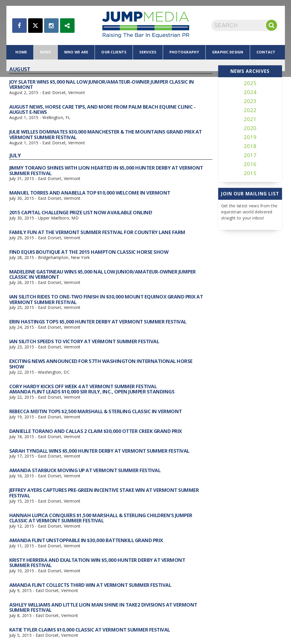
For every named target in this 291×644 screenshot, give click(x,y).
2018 (250, 146)
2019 (250, 137)
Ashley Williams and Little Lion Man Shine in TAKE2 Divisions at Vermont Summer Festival (103, 607)
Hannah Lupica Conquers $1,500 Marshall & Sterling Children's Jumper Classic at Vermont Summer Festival (101, 518)
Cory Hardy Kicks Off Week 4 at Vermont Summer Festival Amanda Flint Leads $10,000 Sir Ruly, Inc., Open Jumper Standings (92, 389)
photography (184, 52)
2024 (250, 92)
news (45, 52)
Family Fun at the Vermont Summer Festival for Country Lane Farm (97, 232)
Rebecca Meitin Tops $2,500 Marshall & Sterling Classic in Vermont (96, 411)
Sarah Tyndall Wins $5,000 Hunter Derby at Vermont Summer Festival (99, 451)
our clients (114, 52)
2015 (250, 173)
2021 (250, 119)
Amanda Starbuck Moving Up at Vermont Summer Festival (85, 470)
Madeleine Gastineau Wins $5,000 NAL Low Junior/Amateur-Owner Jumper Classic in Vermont (103, 274)
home (21, 52)
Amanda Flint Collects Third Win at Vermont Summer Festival (90, 585)
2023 (250, 101)
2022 (250, 110)
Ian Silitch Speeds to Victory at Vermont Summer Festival (84, 341)
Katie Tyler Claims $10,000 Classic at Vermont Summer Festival (90, 630)
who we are (76, 52)
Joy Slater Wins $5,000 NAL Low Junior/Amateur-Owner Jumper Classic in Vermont (102, 84)
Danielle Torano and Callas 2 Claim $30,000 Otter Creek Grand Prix (96, 431)
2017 (250, 155)
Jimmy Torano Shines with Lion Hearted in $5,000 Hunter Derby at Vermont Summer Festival (106, 170)
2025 (250, 83)
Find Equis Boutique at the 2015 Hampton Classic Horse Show (89, 252)
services (148, 52)
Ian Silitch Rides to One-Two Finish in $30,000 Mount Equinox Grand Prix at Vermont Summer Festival (106, 299)
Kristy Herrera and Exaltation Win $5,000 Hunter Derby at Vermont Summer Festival (97, 563)
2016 (250, 164)
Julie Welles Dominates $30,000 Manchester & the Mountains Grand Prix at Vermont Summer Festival (106, 134)
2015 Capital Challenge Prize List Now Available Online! (81, 212)
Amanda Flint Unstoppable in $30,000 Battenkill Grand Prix (86, 540)
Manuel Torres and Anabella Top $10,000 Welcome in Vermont (90, 193)
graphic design (228, 52)
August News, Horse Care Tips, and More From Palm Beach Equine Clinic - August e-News (102, 109)
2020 (250, 128)
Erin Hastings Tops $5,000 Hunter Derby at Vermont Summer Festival (98, 322)
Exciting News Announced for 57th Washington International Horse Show (101, 364)
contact (266, 52)
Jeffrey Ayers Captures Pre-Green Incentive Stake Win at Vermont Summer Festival (104, 493)
